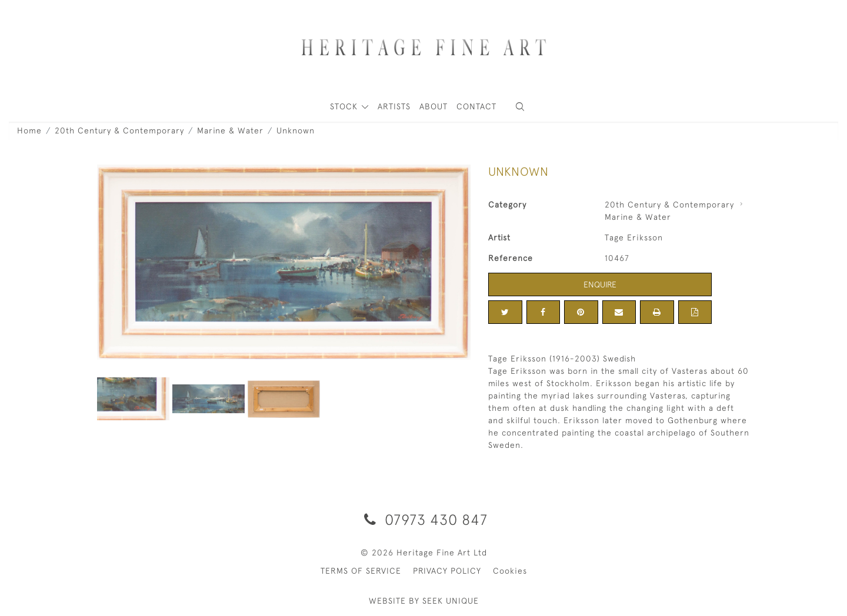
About (433, 106)
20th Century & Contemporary (119, 130)
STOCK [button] (345, 106)
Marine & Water (230, 130)
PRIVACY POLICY (447, 571)
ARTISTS (394, 106)
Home (29, 130)
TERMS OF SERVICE (361, 571)
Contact (476, 106)
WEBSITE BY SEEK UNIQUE (424, 601)
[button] (520, 107)
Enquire (600, 284)
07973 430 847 (424, 519)
